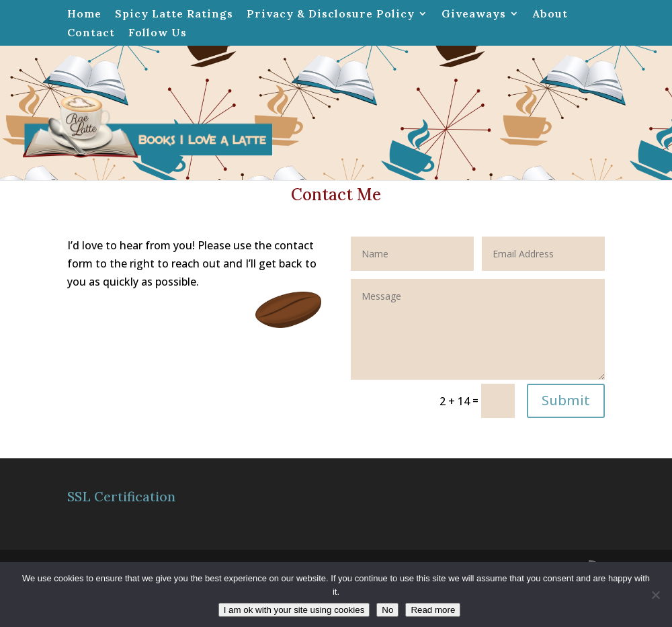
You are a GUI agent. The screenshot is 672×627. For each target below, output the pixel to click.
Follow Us (158, 33)
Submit (566, 400)
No (387, 610)
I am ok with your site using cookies (294, 610)
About (550, 14)
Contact (91, 33)
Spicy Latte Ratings (174, 14)
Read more (433, 610)
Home (84, 14)
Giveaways (474, 14)
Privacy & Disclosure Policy (331, 14)
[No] (655, 595)
